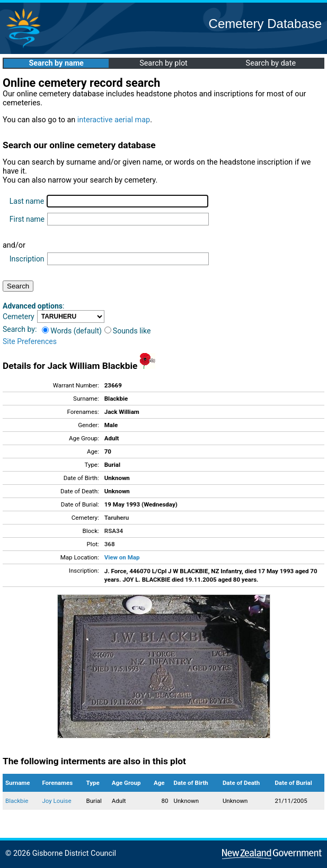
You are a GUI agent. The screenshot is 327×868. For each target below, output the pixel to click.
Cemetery (19, 317)
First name (27, 219)
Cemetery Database (265, 24)
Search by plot (163, 63)
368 (110, 544)
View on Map (122, 557)
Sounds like (128, 331)
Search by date (271, 63)
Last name (27, 201)
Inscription (27, 259)
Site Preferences (30, 341)
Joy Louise (56, 801)
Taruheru (117, 518)
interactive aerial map (114, 120)
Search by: (20, 329)
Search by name (56, 63)
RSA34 (114, 531)
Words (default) (72, 331)
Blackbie (17, 801)
